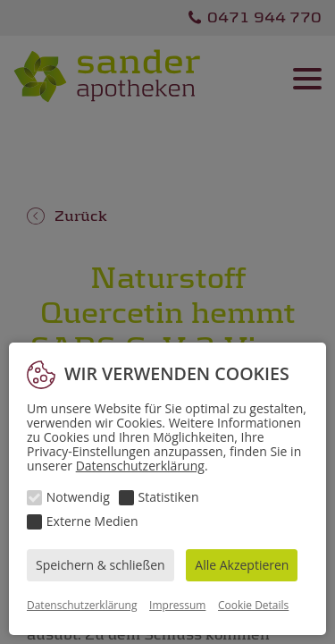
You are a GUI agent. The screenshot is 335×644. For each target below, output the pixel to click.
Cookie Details (253, 605)
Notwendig (78, 497)
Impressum (177, 605)
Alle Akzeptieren (242, 565)
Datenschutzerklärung (140, 466)
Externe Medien (92, 521)
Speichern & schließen (100, 565)
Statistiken (169, 497)
